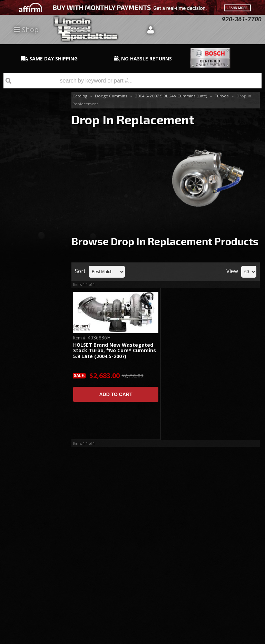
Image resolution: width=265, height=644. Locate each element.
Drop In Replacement (27, 122)
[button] (132, 81)
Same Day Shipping (31, 242)
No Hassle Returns (31, 305)
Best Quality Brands (34, 273)
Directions (37, 549)
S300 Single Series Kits (31, 141)
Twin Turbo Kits (28, 175)
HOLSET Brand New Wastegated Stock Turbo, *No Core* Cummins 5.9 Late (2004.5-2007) (115, 351)
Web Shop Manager (243, 638)
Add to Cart (116, 394)
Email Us (30, 357)
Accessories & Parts (33, 108)
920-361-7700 (35, 377)
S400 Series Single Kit (31, 160)
